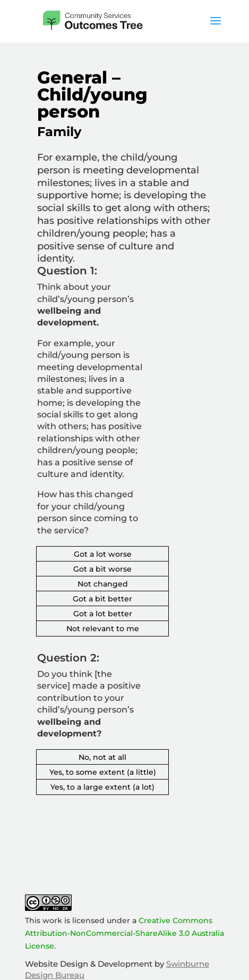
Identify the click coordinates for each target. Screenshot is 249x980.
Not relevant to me (103, 629)
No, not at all (102, 757)
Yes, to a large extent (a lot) (102, 787)
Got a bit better (102, 599)
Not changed (103, 584)
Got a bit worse (102, 569)
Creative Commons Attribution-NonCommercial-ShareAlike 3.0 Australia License (124, 933)
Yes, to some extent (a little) (103, 772)
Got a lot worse (103, 554)
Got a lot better (103, 614)
